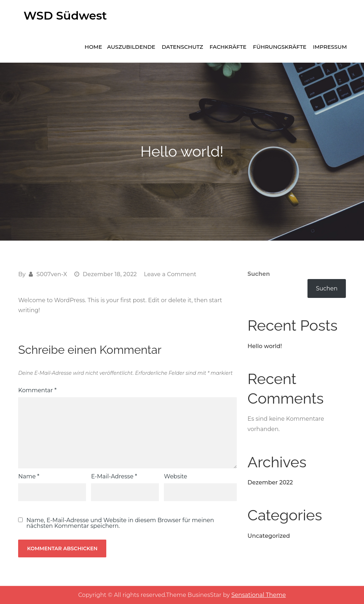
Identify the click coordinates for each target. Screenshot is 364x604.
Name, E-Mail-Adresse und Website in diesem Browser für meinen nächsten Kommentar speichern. (120, 523)
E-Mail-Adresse (114, 476)
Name (29, 476)
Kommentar (37, 390)
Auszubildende (131, 47)
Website (175, 476)
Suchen (259, 274)
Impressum (330, 47)
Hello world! (265, 346)
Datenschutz (182, 47)
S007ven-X (52, 274)
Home (93, 47)
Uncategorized (269, 536)
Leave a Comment (170, 274)
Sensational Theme (259, 595)
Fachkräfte (228, 47)
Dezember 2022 (270, 482)
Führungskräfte (280, 47)
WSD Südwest (65, 15)
